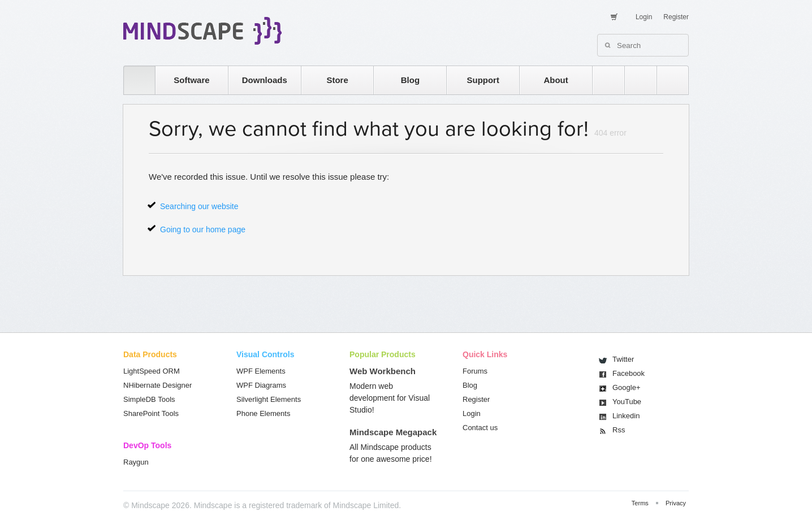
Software (191, 80)
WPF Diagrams (261, 385)
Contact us (480, 428)
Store (337, 80)
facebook (667, 80)
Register (676, 17)
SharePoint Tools (151, 413)
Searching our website (199, 206)
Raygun (136, 462)
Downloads (265, 80)
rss (603, 80)
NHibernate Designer (157, 385)
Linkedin (626, 416)
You (627, 402)
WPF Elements (261, 371)
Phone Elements (263, 413)
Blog (410, 80)
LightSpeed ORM (152, 371)
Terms (640, 503)
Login (644, 17)
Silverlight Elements (269, 399)
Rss (619, 430)
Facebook (629, 373)
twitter (635, 80)
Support (483, 80)
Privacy (676, 503)
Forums (475, 371)
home (134, 80)
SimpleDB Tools (149, 399)
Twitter (623, 359)
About (556, 80)
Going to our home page (203, 229)
